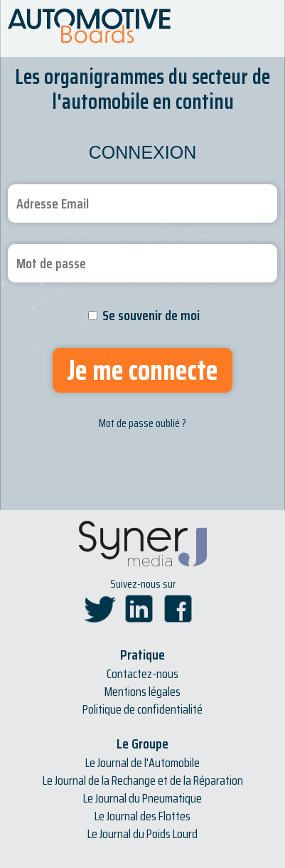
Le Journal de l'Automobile (142, 763)
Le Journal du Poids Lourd (142, 834)
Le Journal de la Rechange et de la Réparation (143, 780)
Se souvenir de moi (151, 315)
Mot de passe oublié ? (142, 423)
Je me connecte (142, 370)
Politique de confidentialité (142, 709)
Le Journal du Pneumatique (142, 798)
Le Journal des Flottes (142, 816)
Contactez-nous (142, 674)
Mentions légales (142, 692)
